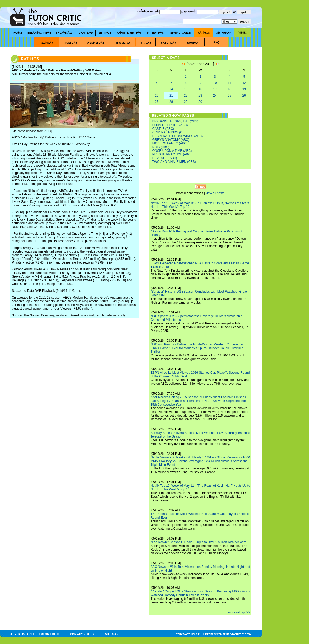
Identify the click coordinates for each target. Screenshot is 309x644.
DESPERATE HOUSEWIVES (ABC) (178, 136)
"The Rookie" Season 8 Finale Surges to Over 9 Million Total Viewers (198, 542)
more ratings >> (239, 612)
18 (230, 89)
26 (244, 96)
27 (156, 102)
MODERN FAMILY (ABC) (170, 143)
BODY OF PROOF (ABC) (170, 125)
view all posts (215, 193)
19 (244, 89)
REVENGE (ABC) (165, 158)
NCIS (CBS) (161, 147)
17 (215, 89)
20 (156, 96)
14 (171, 89)
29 (186, 102)
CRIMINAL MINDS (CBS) (170, 132)
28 (171, 102)
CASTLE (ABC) (163, 129)
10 (215, 83)
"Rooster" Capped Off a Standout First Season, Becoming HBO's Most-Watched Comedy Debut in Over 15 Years (200, 593)
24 (215, 96)
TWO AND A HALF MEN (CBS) (174, 162)
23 (200, 96)
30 (200, 102)
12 (244, 83)
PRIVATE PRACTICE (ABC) (172, 154)
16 (200, 89)
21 (171, 96)
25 (230, 96)
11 (230, 83)
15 (186, 89)
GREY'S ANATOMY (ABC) (171, 140)
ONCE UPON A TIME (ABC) (172, 151)
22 (186, 96)
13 (156, 89)
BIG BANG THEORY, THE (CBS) (175, 121)
